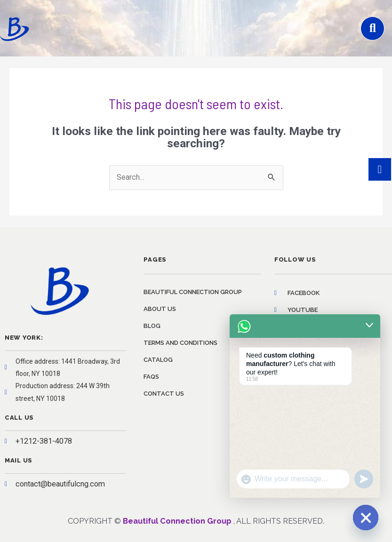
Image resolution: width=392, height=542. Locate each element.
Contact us (164, 394)
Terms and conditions (180, 343)
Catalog (158, 360)
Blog (152, 326)
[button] (372, 28)
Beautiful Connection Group (193, 292)
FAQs (151, 377)
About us (160, 309)
